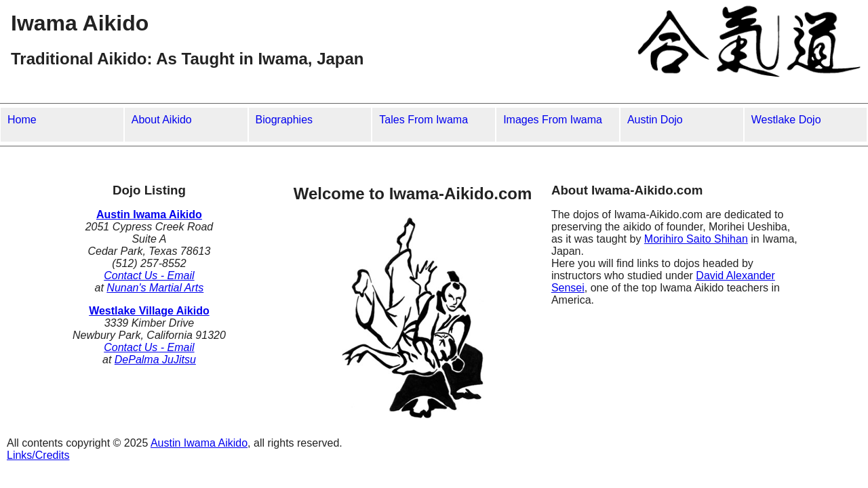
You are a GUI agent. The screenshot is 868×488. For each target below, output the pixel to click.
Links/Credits (38, 455)
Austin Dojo (655, 120)
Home (22, 120)
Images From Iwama (553, 120)
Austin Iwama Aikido (149, 215)
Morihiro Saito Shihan (696, 239)
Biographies (284, 120)
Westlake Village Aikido (149, 311)
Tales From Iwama (423, 120)
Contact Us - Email (149, 276)
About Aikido (162, 120)
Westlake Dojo (786, 120)
